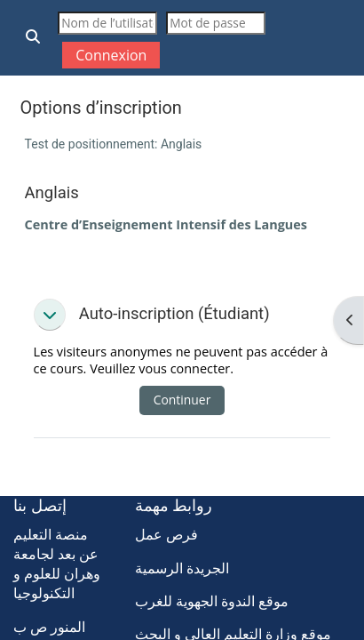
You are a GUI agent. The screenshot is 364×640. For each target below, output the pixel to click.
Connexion (111, 55)
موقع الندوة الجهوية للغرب (212, 601)
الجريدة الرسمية (182, 568)
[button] (34, 38)
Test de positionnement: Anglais (114, 144)
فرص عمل (166, 534)
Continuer (182, 400)
